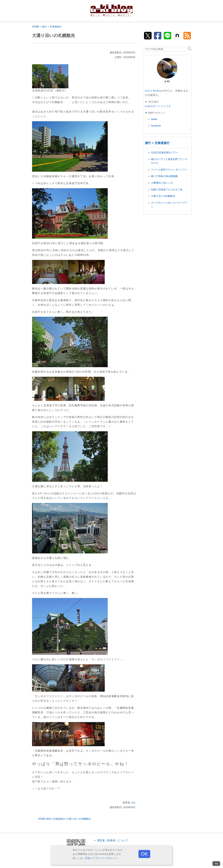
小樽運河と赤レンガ (162, 183)
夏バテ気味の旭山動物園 (164, 176)
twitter (154, 119)
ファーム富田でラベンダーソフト (169, 170)
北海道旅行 (56, 27)
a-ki (133, 803)
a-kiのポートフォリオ (158, 106)
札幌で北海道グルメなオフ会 (167, 189)
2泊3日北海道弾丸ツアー (164, 153)
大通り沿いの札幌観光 (163, 196)
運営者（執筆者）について (113, 840)
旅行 (44, 27)
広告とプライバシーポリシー (102, 858)
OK (144, 854)
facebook (156, 126)
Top (216, 863)
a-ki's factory (153, 91)
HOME (36, 27)
